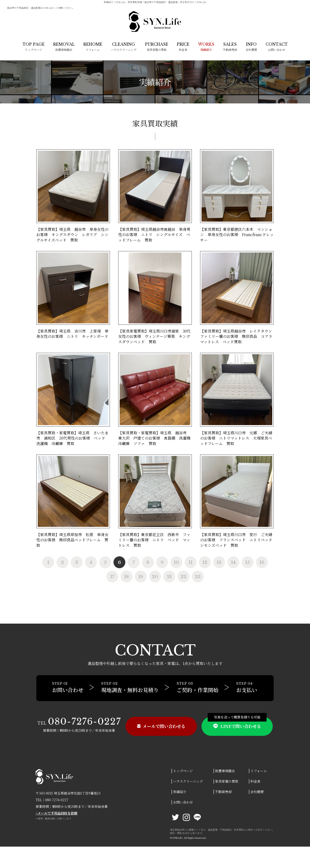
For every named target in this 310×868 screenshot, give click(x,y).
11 (191, 563)
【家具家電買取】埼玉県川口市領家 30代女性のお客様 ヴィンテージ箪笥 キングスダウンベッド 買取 (154, 336)
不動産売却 (230, 47)
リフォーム (93, 47)
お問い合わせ (277, 47)
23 (198, 577)
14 (233, 563)
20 (155, 577)
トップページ (34, 47)
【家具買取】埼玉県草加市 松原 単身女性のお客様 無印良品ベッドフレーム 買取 (72, 540)
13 (219, 563)
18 (127, 577)
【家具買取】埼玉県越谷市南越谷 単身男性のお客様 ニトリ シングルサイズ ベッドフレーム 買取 (154, 235)
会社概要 (251, 47)
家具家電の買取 (157, 47)
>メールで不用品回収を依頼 (56, 813)
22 (183, 577)
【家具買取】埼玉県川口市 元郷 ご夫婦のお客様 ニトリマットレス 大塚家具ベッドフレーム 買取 (236, 438)
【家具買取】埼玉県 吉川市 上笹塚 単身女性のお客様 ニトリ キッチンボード (74, 334)
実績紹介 (180, 792)
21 (169, 577)
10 (176, 563)
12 (205, 563)
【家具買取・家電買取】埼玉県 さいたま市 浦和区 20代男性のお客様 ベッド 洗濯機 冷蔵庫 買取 (73, 438)
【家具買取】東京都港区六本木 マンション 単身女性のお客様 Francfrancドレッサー (237, 235)
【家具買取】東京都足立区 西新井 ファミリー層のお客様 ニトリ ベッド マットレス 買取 (154, 540)
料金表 (183, 47)
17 (112, 577)
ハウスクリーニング (124, 47)
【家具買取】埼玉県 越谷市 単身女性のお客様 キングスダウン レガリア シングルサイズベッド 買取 (72, 235)
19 (141, 577)
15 (248, 563)
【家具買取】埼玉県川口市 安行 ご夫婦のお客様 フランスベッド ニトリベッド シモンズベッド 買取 (238, 540)
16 (262, 563)
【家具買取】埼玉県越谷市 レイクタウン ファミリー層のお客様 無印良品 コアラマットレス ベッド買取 (238, 336)
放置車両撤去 (64, 47)
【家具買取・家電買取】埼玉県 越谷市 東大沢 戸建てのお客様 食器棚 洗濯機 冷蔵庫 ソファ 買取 (156, 438)
